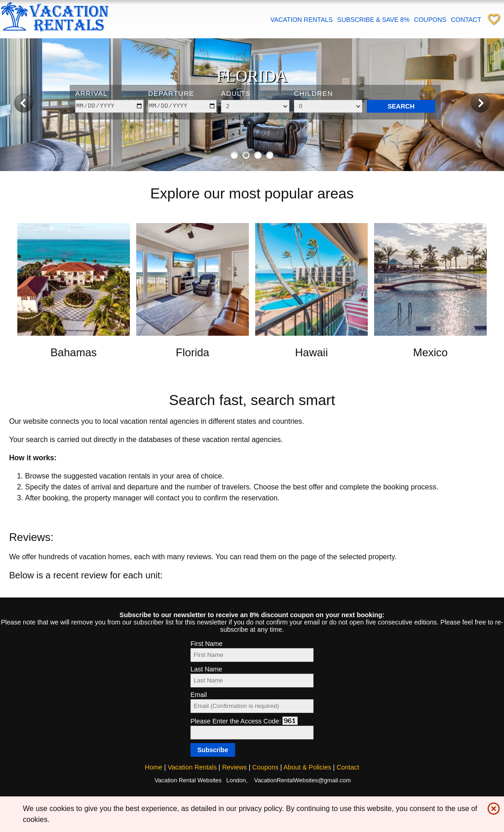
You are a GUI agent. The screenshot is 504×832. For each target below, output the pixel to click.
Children (314, 93)
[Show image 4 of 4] (270, 155)
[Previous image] (24, 103)
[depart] (182, 106)
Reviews (234, 767)
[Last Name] (252, 681)
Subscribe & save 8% (373, 20)
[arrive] (109, 106)
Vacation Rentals (301, 20)
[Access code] (252, 733)
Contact (466, 20)
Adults (236, 93)
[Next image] (480, 103)
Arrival (91, 93)
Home (154, 767)
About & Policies (307, 767)
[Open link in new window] (74, 333)
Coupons (430, 20)
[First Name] (252, 655)
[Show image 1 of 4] (234, 155)
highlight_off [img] (492, 806)
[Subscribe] (213, 750)
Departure (171, 93)
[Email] (252, 706)
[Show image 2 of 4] (246, 155)
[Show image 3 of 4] (258, 155)
